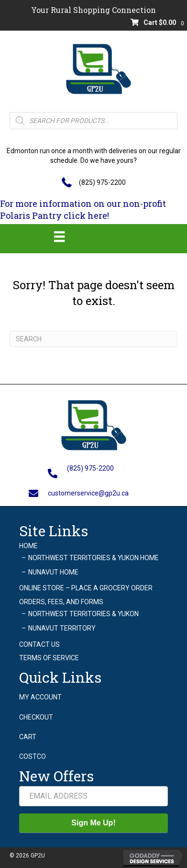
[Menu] (59, 237)
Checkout (36, 717)
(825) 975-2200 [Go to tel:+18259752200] (90, 468)
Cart (28, 737)
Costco (33, 756)
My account (40, 697)
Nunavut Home (53, 572)
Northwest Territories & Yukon (83, 614)
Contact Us (39, 644)
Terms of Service (49, 658)
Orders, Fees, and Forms (61, 602)
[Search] (93, 339)
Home (28, 546)
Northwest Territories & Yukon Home (93, 558)
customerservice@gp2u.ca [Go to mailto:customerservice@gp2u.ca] (88, 493)
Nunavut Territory (62, 628)
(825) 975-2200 (102, 182)
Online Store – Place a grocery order (86, 588)
